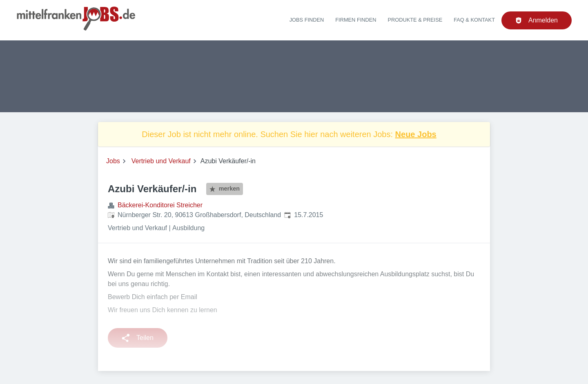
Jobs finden (307, 20)
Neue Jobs (416, 134)
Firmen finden (356, 20)
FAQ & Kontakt (474, 20)
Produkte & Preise (415, 20)
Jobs (113, 161)
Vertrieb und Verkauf (161, 161)
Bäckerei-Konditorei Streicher (160, 205)
